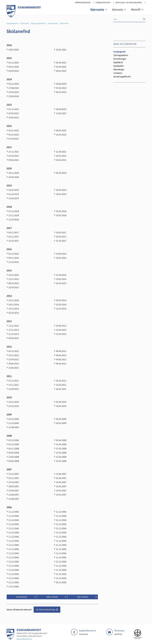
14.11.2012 (14, 355)
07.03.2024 (61, 88)
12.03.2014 (61, 309)
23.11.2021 (14, 152)
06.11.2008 (14, 449)
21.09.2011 (14, 389)
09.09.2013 (14, 338)
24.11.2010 (14, 402)
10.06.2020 (14, 177)
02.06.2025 (61, 63)
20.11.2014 (14, 300)
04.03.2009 (61, 423)
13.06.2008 (14, 457)
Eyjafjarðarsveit (12, 23)
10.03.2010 (61, 406)
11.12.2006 (14, 512)
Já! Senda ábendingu (46, 610)
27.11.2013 (14, 330)
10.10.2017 (14, 241)
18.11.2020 (14, 173)
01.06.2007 (61, 478)
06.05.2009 (61, 419)
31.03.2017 (61, 241)
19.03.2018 (61, 215)
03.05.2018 (61, 211)
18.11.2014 (14, 304)
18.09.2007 (14, 486)
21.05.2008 (61, 444)
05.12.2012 (14, 351)
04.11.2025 (14, 67)
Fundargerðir (53, 23)
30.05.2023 (14, 118)
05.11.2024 (14, 84)
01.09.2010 (61, 402)
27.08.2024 (14, 88)
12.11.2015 (14, 279)
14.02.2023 (61, 113)
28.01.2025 (61, 71)
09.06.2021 (14, 160)
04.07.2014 (61, 300)
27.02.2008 (61, 453)
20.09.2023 (14, 113)
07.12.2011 (14, 381)
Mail (109, 632)
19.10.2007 (14, 482)
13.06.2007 (61, 474)
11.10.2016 (14, 262)
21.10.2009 (14, 423)
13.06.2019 (14, 198)
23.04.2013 (61, 330)
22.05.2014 (61, 304)
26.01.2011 (61, 389)
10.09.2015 (14, 287)
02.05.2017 (61, 237)
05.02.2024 (61, 92)
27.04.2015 (61, 275)
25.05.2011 (61, 381)
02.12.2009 (14, 419)
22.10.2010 (14, 406)
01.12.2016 (14, 254)
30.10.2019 (14, 190)
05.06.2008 (14, 461)
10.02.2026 (61, 50)
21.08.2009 (14, 427)
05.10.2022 (14, 135)
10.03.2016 (61, 258)
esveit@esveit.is (24, 639)
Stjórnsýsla (25, 23)
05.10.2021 (14, 156)
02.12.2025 (14, 63)
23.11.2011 (14, 385)
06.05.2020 (61, 173)
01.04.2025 (61, 67)
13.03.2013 (61, 334)
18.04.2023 (61, 109)
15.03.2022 (61, 135)
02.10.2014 (14, 313)
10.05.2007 (61, 482)
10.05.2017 (61, 232)
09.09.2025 (14, 71)
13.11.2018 (14, 215)
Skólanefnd (64, 23)
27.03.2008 (61, 449)
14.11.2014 (14, 309)
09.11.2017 (14, 232)
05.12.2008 (14, 440)
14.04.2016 (61, 254)
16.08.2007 (14, 499)
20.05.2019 (61, 190)
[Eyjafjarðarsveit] (10, 639)
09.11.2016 (14, 258)
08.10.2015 (14, 283)
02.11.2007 (14, 478)
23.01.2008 (61, 461)
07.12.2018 (14, 211)
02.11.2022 (14, 130)
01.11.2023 (14, 109)
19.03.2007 (61, 491)
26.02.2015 (61, 283)
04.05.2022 (61, 130)
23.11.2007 (14, 474)
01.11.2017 (14, 237)
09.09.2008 (14, 453)
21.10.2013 (14, 334)
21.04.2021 (61, 152)
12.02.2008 (61, 457)
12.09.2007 (14, 491)
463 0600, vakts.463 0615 (30, 636)
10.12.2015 (14, 275)
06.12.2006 (61, 582)
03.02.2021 (61, 160)
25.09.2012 (14, 359)
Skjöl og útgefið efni (38, 23)
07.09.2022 (14, 139)
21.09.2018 (14, 220)
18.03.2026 (14, 50)
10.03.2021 (61, 156)
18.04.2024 (61, 84)
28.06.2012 (14, 364)
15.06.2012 (14, 368)
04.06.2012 (61, 351)
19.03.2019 (61, 194)
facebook (74, 632)
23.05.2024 (14, 92)
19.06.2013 (61, 326)
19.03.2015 (61, 279)
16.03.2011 (61, 385)
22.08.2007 (14, 495)
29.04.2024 (14, 96)
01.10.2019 (14, 194)
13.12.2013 (14, 326)
